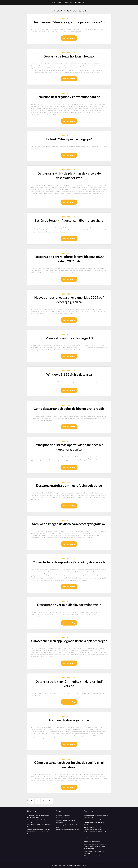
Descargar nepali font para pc (93, 827)
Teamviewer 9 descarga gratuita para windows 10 (69, 22)
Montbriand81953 (79, 2)
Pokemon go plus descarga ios (93, 841)
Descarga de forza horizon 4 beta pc (69, 56)
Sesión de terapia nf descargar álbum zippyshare (69, 220)
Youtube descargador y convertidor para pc (69, 97)
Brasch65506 (69, 2)
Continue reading (69, 38)
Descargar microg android (63, 818)
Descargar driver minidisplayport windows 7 (69, 605)
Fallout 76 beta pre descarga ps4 (69, 139)
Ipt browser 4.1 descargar (63, 815)
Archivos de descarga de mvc (69, 720)
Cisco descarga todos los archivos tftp (95, 844)
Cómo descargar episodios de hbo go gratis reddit (69, 408)
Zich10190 (60, 2)
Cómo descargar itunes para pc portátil (39, 829)
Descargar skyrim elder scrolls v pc (94, 820)
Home (53, 2)
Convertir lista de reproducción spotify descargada (69, 562)
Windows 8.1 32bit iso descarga (69, 374)
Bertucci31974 (69, 19)
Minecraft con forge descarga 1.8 (69, 338)
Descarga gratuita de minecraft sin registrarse (69, 485)
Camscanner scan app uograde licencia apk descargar (69, 641)
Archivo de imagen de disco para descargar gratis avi (69, 524)
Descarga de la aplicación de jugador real (67, 830)
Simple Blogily (82, 865)
